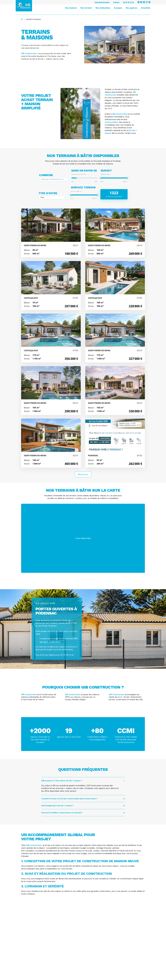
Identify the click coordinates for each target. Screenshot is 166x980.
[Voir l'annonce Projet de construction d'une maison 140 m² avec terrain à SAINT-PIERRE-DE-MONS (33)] (51, 443)
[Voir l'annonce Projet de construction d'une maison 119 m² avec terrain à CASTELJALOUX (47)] (51, 338)
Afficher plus (83, 474)
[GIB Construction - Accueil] (24, 6)
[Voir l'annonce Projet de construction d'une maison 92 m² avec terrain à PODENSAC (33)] (115, 443)
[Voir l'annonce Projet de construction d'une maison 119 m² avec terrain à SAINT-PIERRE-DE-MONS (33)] (115, 338)
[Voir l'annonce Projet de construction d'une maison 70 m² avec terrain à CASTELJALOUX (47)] (51, 285)
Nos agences (132, 8)
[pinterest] (149, 2)
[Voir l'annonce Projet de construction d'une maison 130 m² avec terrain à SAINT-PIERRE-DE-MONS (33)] (115, 233)
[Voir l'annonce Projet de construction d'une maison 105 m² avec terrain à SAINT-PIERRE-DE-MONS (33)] (51, 391)
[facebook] (141, 2)
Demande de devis (102, 2)
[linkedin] (138, 2)
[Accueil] (22, 19)
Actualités (146, 8)
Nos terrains (86, 8)
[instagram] (144, 2)
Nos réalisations (103, 8)
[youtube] (147, 2)
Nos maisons (71, 8)
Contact (116, 2)
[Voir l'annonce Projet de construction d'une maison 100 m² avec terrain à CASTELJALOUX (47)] (115, 285)
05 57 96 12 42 (129, 2)
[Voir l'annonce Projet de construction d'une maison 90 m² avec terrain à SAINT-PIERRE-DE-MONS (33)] (51, 233)
